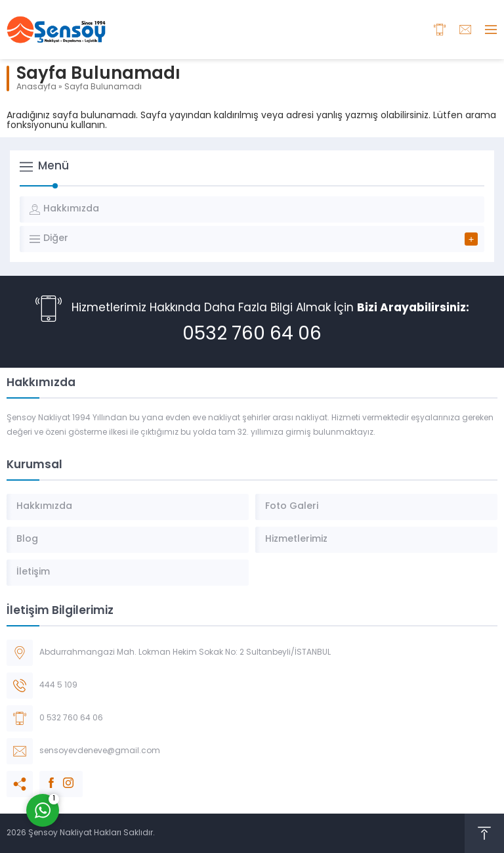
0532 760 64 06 (252, 335)
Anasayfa (36, 87)
